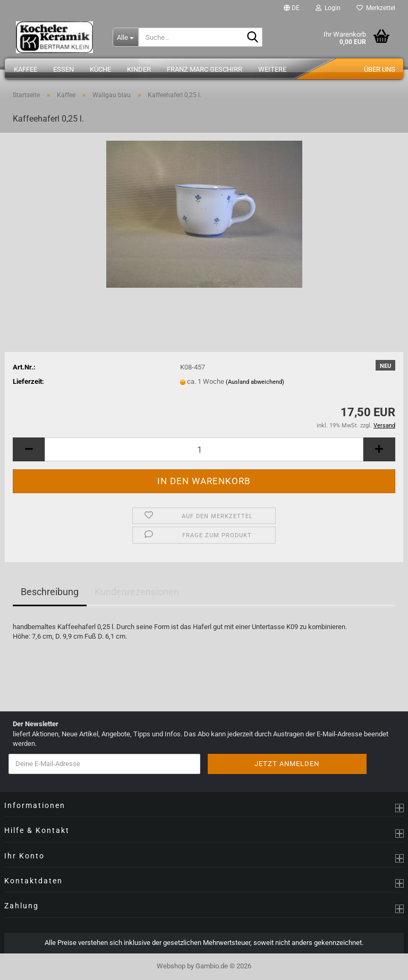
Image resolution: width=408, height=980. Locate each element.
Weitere (272, 69)
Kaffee (25, 69)
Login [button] (328, 8)
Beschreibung (50, 592)
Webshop (171, 966)
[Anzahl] (204, 449)
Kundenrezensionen (137, 592)
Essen (63, 69)
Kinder (139, 69)
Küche (100, 69)
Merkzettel (376, 8)
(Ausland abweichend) (255, 382)
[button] (292, 8)
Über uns (380, 69)
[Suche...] (126, 37)
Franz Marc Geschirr (205, 69)
